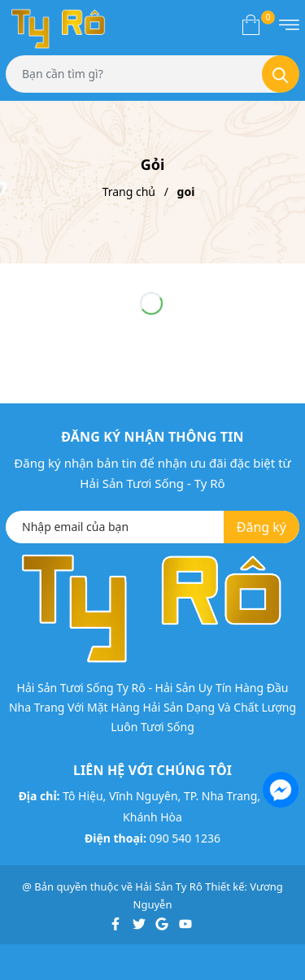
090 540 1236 (185, 838)
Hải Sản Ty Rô (168, 886)
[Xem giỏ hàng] (251, 24)
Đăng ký (261, 527)
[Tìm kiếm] (281, 74)
